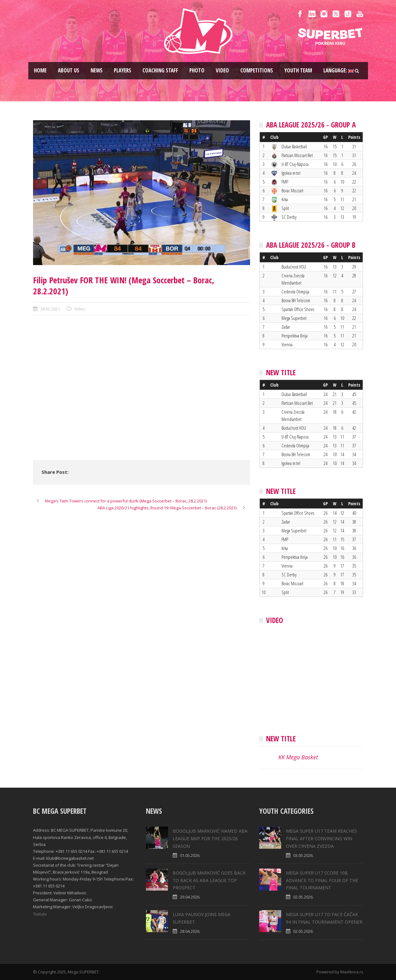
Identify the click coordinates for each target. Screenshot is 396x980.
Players (123, 70)
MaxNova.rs (352, 972)
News (97, 70)
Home (40, 70)
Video (222, 70)
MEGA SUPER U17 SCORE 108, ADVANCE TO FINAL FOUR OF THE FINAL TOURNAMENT (322, 880)
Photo (197, 70)
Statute (40, 914)
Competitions (257, 70)
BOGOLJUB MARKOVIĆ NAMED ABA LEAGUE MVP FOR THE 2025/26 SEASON (210, 838)
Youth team (298, 70)
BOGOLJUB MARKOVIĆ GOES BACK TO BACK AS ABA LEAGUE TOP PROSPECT (209, 880)
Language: (339, 70)
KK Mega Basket (298, 757)
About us (69, 70)
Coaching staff (160, 70)
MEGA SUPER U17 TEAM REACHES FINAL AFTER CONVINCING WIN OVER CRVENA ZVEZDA (321, 838)
